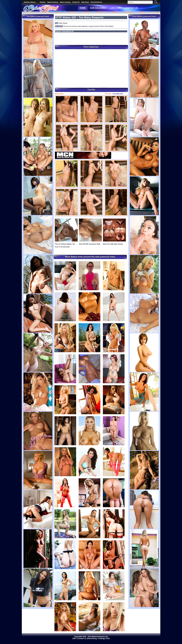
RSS (108, 638)
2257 (74, 638)
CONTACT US (132, 8)
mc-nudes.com (118, 94)
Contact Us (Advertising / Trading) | (92, 638)
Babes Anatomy (65, 2)
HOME (83, 8)
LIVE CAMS (116, 8)
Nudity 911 (76, 2)
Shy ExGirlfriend (96, 2)
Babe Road (85, 2)
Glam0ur (43, 2)
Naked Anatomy (53, 2)
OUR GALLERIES (98, 8)
